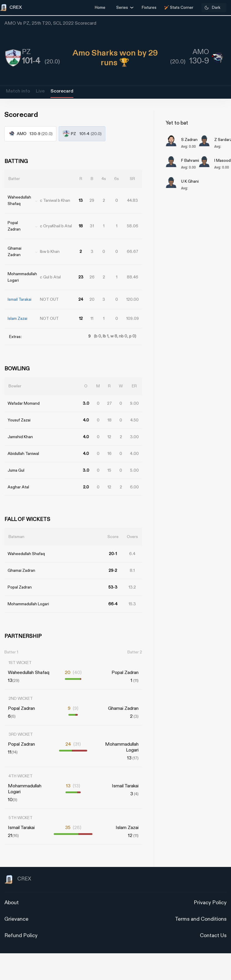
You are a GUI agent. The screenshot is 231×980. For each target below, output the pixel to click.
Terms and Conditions (201, 919)
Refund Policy (21, 936)
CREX (18, 880)
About (12, 903)
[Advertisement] (209, 519)
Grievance (16, 919)
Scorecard (62, 91)
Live (40, 91)
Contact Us (213, 936)
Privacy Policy (210, 903)
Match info (18, 91)
